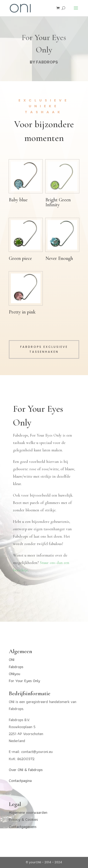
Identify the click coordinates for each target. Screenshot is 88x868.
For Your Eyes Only (24, 681)
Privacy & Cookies (23, 819)
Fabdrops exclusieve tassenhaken (44, 349)
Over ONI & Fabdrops (26, 770)
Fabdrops (16, 667)
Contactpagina (20, 781)
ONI (12, 660)
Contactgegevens (23, 827)
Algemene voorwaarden (28, 812)
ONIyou (14, 674)
